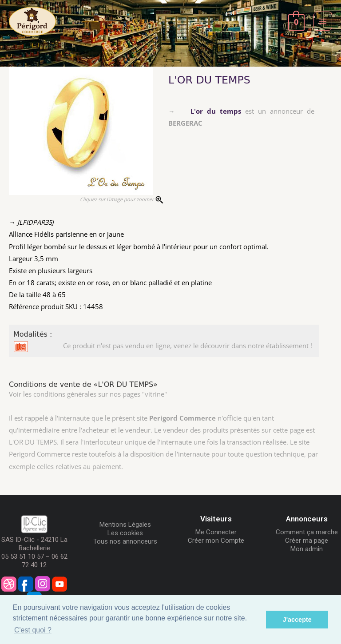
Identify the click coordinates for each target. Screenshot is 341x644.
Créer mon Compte (216, 541)
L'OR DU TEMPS (209, 80)
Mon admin (307, 549)
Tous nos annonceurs (125, 541)
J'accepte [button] (297, 620)
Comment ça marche (307, 532)
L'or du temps (216, 111)
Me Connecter (216, 532)
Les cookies (125, 533)
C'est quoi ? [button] (33, 630)
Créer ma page (307, 541)
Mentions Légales (125, 525)
